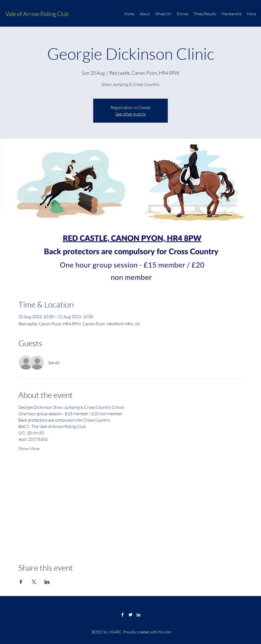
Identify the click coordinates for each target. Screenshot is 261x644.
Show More (29, 449)
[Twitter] (130, 615)
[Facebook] (123, 615)
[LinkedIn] (138, 615)
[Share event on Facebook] (21, 582)
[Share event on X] (34, 582)
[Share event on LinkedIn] (47, 582)
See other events (130, 114)
